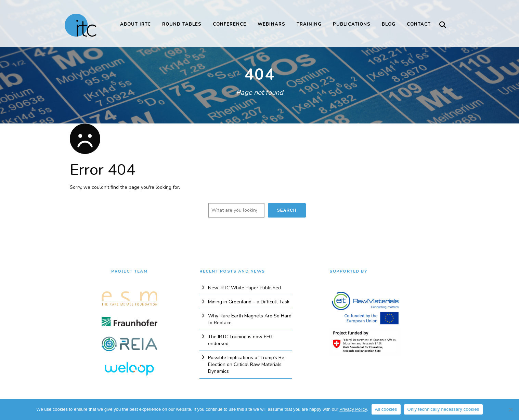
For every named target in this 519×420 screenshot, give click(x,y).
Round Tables (182, 24)
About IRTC (135, 24)
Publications (352, 24)
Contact (419, 24)
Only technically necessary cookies (443, 409)
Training (309, 24)
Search (287, 210)
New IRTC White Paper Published (244, 288)
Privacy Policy (353, 409)
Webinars (271, 24)
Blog (389, 24)
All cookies (386, 409)
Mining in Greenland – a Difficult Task (249, 302)
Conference (230, 24)
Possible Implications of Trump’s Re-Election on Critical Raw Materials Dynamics (247, 364)
